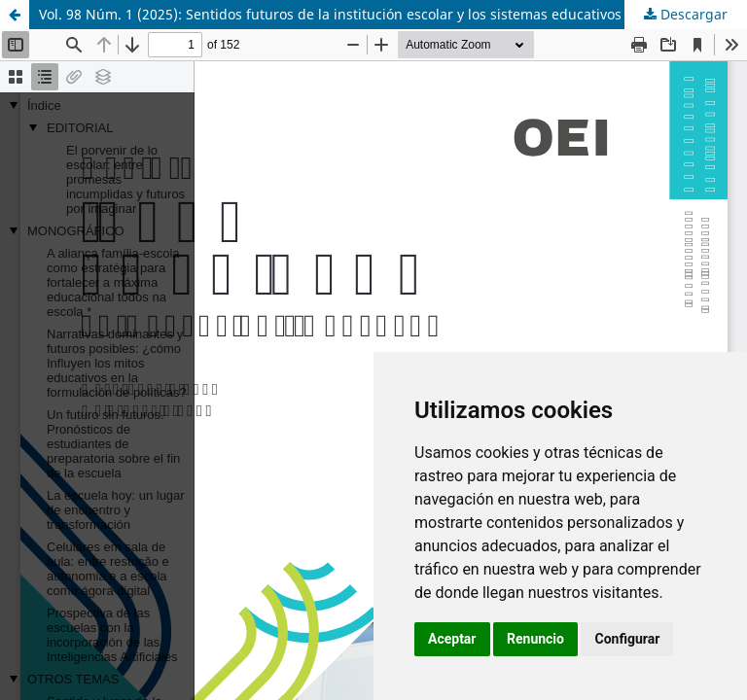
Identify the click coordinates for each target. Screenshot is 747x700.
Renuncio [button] (535, 639)
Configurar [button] (627, 639)
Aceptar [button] (452, 639)
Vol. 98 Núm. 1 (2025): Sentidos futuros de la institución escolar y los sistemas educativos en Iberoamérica (386, 14)
